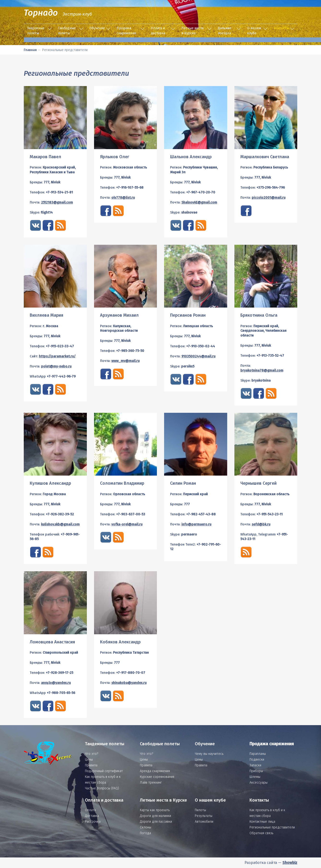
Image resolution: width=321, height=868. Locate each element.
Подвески (257, 760)
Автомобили (204, 822)
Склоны (146, 827)
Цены (89, 760)
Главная (30, 50)
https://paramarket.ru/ (57, 356)
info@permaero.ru (196, 524)
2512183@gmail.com (57, 202)
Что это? (92, 754)
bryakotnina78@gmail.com (262, 370)
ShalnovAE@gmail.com (199, 202)
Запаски (255, 765)
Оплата (90, 810)
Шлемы (255, 777)
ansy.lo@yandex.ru (56, 683)
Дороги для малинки (155, 816)
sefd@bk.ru (261, 524)
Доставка (92, 816)
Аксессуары (259, 783)
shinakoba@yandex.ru (129, 683)
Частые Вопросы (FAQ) (102, 788)
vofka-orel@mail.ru (127, 524)
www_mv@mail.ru (125, 361)
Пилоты (200, 810)
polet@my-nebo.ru (56, 366)
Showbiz (290, 863)
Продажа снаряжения (126, 31)
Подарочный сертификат (104, 771)
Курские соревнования (157, 777)
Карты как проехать (155, 810)
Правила (91, 765)
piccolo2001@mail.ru (269, 198)
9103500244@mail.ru (198, 356)
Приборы (256, 771)
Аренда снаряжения (155, 771)
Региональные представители (272, 827)
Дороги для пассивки (156, 822)
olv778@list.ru (123, 198)
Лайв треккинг (151, 783)
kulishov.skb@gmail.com (60, 524)
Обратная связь (261, 833)
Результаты (204, 816)
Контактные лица (262, 822)
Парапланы (258, 754)
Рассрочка (93, 822)
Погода (145, 833)
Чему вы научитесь (209, 754)
